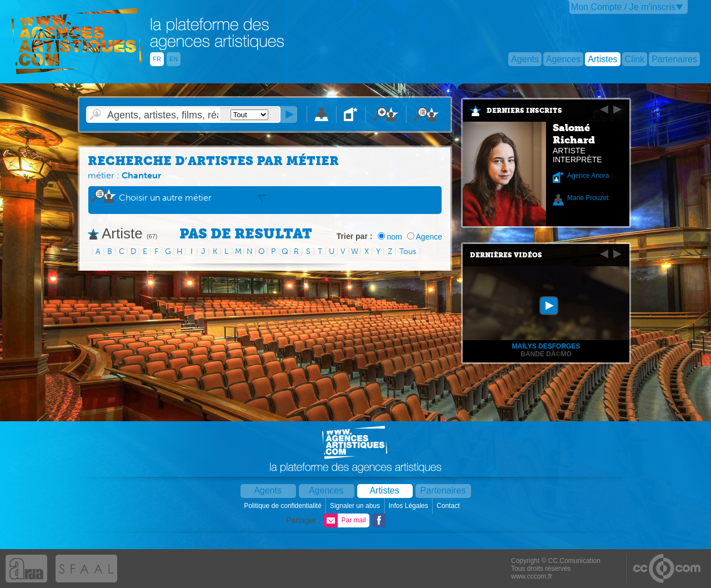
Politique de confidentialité (284, 506)
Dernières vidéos (506, 255)
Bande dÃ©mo (546, 354)
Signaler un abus (356, 506)
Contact (449, 506)
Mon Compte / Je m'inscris (623, 7)
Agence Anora (588, 176)
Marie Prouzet (588, 198)
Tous (408, 251)
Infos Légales (409, 506)
